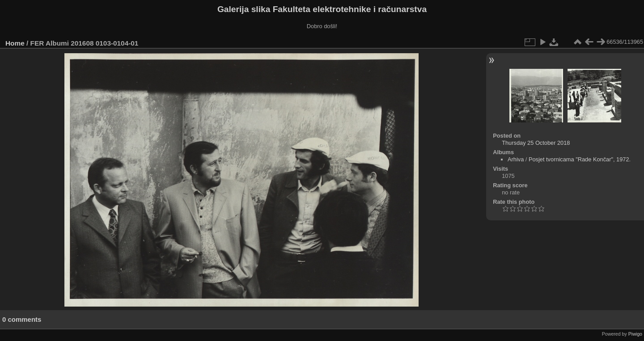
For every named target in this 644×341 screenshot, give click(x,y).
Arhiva (516, 159)
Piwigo (635, 334)
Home (15, 43)
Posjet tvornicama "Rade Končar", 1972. (580, 159)
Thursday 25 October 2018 (536, 143)
